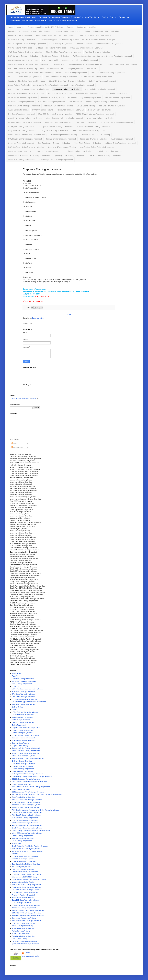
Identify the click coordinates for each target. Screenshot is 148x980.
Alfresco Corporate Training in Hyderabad (102, 102)
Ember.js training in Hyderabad (60, 93)
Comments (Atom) (38, 318)
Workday (34, 399)
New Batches (16, 674)
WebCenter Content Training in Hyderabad (89, 131)
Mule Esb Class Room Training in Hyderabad (64, 52)
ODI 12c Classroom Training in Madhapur (99, 40)
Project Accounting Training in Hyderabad (84, 97)
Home (10, 27)
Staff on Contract (75, 102)
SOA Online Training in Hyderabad (24, 692)
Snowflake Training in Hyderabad (109, 151)
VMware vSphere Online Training (64, 135)
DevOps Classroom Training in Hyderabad (25, 122)
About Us (20, 27)
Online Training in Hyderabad (22, 684)
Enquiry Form (60, 64)
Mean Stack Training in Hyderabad (88, 143)
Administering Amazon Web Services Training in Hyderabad (32, 777)
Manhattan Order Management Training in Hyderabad (29, 155)
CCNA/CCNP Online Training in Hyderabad (25, 118)
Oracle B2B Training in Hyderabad (22, 160)
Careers (70, 27)
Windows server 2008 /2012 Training (95, 135)
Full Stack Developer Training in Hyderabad (94, 127)
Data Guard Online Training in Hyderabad (54, 143)
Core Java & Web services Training (62, 147)
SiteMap (93, 27)
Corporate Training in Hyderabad (67, 89)
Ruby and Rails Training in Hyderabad (23, 131)
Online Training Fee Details (19, 85)
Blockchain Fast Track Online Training (58, 106)
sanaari (27, 953)
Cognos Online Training (20, 746)
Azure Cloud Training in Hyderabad (100, 118)
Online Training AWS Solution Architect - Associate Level (30, 73)
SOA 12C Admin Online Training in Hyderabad (26, 147)
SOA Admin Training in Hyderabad (24, 740)
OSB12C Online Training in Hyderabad (71, 73)
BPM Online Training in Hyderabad (51, 102)
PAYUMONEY (92, 69)
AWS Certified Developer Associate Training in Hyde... (29, 89)
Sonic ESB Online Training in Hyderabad (117, 122)
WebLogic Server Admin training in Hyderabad (26, 93)
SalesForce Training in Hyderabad (103, 81)
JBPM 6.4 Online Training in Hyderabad (97, 77)
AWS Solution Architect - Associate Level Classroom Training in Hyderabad (102, 56)
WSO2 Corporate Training (18, 110)
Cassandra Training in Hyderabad (23, 738)
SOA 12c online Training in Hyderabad (23, 56)
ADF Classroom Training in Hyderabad (23, 60)
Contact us (81, 27)
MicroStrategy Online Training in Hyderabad (97, 147)
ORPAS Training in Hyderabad (20, 48)
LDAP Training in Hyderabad (86, 122)
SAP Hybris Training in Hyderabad (22, 127)
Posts (14, 443)
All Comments (17, 447)
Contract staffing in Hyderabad (19, 399)
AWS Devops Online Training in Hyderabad (56, 160)
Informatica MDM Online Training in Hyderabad (64, 118)
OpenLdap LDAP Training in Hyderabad (70, 155)
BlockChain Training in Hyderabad (112, 106)
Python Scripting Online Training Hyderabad (102, 31)
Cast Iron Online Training (20, 743)
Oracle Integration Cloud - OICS (21, 151)
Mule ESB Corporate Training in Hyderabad (55, 114)
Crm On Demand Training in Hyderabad (25, 735)
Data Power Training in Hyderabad (22, 40)
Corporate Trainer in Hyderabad (49, 151)
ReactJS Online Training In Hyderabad (61, 139)
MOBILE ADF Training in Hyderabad (22, 97)
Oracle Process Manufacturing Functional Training (28, 135)
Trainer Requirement (84, 44)
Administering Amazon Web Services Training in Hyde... (30, 31)
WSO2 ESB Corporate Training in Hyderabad (26, 69)
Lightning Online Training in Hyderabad (120, 143)
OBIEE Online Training (86, 106)
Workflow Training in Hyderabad (98, 52)
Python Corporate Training (43, 110)
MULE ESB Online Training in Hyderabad (24, 77)
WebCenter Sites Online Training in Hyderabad (27, 81)
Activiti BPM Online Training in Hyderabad (61, 77)
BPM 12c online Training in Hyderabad (51, 48)
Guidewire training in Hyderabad (68, 31)
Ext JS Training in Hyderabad (61, 44)
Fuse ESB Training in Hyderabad (58, 122)
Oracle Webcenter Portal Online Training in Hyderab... (29, 64)
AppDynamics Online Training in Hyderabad (56, 127)
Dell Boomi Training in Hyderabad (21, 114)
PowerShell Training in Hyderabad (70, 110)
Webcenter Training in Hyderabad (109, 44)
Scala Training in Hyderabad (83, 85)
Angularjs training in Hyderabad (89, 93)
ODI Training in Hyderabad (21, 720)
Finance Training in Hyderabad (20, 35)
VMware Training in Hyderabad (22, 717)
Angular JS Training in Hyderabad (55, 131)
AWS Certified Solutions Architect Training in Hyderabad (31, 787)
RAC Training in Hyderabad (122, 139)
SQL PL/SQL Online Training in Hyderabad (25, 139)
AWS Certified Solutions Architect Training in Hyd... (56, 35)
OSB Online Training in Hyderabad (56, 56)
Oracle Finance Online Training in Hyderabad (65, 69)
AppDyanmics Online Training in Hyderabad (51, 85)
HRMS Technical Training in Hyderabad (99, 89)
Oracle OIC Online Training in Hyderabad (105, 155)
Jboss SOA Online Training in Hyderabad (96, 35)
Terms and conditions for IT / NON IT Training (45, 27)
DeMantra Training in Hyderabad (21, 102)
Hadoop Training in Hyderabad (52, 97)
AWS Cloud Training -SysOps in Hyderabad (25, 52)
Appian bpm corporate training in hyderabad (108, 73)
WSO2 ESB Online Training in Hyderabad (86, 48)
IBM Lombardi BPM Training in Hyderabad (85, 64)
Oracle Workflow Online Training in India (121, 64)
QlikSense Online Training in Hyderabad (24, 106)
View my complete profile (31, 956)
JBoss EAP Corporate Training (99, 110)
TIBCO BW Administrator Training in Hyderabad (95, 114)
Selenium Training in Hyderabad (117, 97)
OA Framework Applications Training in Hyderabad (59, 40)
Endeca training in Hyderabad (116, 93)
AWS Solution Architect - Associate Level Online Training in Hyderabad (70, 60)
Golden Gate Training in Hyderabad (93, 139)
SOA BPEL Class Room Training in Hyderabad (67, 81)
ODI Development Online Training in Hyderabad (27, 44)
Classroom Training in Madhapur (23, 679)
